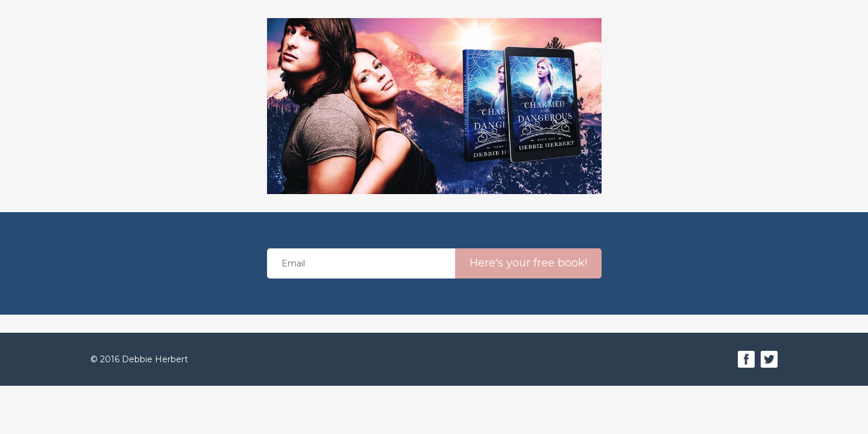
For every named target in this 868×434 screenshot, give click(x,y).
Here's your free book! (528, 263)
